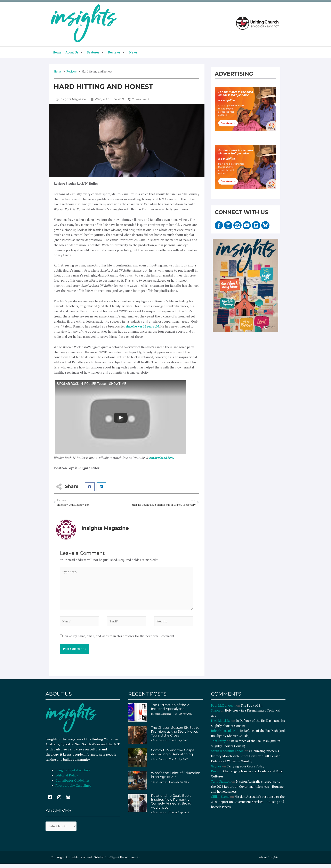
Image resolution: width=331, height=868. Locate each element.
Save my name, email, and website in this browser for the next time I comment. (120, 640)
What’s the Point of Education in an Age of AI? (176, 779)
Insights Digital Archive (73, 774)
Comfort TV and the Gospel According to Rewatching (173, 756)
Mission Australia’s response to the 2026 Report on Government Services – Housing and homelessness (247, 790)
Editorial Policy (67, 779)
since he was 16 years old (143, 326)
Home (58, 71)
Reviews (72, 71)
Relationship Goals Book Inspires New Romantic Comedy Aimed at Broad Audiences (171, 805)
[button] (74, 52)
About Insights (268, 861)
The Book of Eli (252, 709)
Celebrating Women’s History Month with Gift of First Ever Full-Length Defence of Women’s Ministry (246, 760)
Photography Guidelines (73, 789)
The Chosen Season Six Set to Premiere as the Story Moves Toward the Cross (175, 735)
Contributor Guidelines (72, 784)
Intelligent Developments (123, 861)
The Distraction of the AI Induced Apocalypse (171, 710)
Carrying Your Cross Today (245, 770)
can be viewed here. (163, 458)
